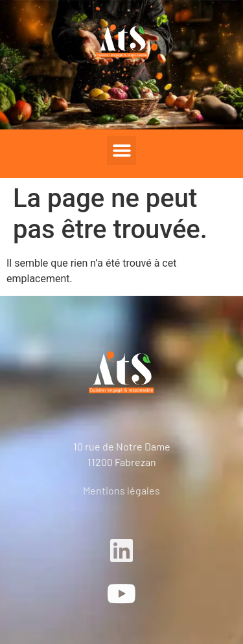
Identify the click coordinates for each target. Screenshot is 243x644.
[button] (121, 150)
